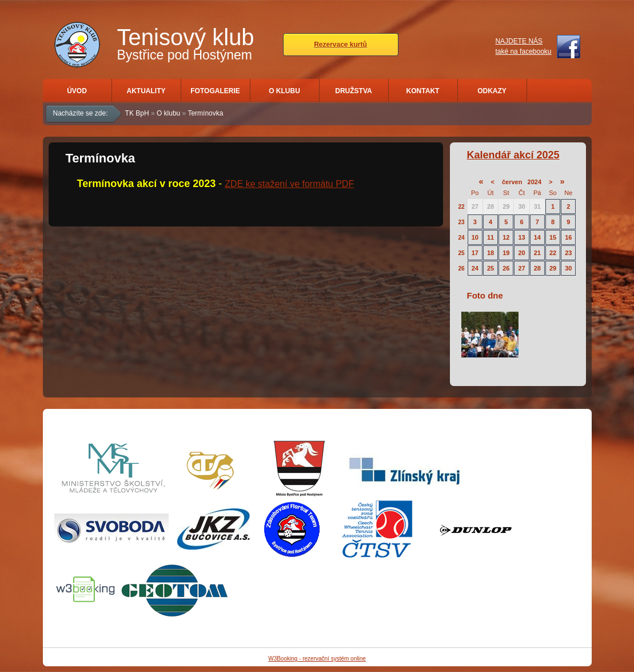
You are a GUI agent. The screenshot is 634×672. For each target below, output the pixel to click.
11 (491, 237)
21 (537, 253)
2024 (535, 182)
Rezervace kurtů (340, 45)
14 (537, 237)
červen (512, 182)
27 (475, 206)
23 (462, 222)
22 (462, 207)
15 (553, 237)
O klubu (284, 91)
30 (521, 206)
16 (568, 237)
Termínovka (205, 113)
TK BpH (137, 113)
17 (475, 253)
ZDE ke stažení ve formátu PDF (289, 184)
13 (521, 237)
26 (462, 269)
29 (506, 206)
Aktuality (146, 91)
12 (506, 237)
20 (521, 253)
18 (491, 253)
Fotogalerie (215, 91)
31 (537, 206)
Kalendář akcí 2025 (513, 155)
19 (506, 253)
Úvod (77, 91)
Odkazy (492, 91)
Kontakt (423, 91)
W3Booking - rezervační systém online (317, 659)
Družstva (353, 91)
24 (462, 238)
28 (491, 206)
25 (462, 253)
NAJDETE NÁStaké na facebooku (523, 46)
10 (475, 237)
